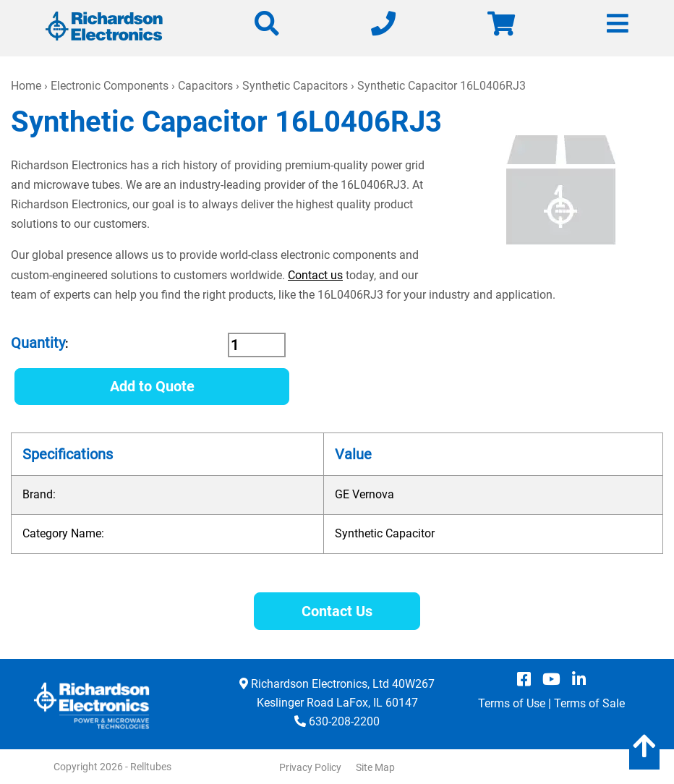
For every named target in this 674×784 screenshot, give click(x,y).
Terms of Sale (589, 703)
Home (26, 86)
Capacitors (205, 86)
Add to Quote (152, 386)
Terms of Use (512, 703)
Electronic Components (110, 86)
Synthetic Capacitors (295, 86)
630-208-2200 (344, 721)
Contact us (315, 275)
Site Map (375, 767)
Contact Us (337, 611)
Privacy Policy (310, 767)
